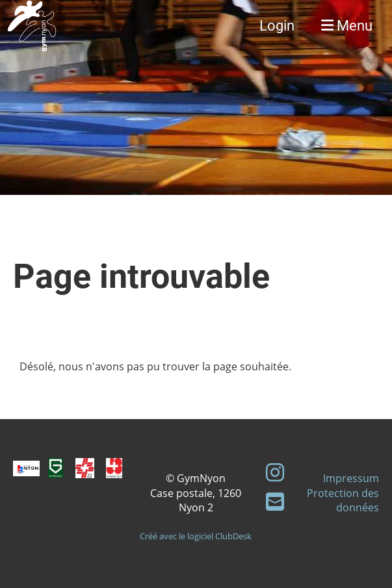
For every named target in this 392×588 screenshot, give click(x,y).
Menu (347, 26)
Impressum (351, 478)
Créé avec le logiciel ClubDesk (196, 536)
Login (277, 26)
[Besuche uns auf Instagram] (275, 472)
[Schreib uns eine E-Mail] (275, 501)
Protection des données (343, 500)
